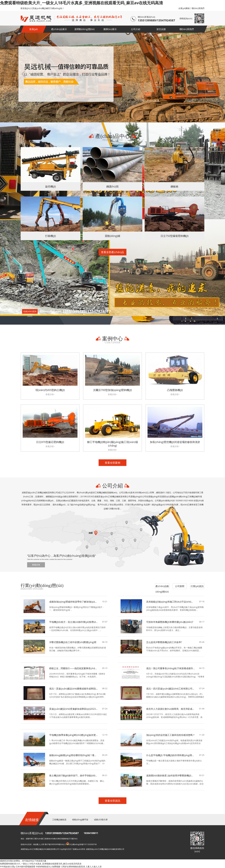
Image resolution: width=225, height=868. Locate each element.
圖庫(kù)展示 (110, 29)
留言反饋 (161, 29)
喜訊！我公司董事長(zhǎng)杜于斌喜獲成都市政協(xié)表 (171, 668)
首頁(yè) (33, 29)
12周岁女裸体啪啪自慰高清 (73, 866)
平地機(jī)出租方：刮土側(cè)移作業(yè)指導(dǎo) (74, 622)
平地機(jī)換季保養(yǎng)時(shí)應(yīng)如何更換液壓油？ (74, 735)
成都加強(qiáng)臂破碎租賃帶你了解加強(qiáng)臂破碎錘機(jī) (74, 602)
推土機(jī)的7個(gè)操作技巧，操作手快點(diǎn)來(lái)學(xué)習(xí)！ (74, 775)
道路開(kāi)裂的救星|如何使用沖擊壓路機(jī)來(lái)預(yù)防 (171, 775)
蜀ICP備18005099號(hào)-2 (55, 844)
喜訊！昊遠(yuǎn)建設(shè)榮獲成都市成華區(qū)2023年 (74, 689)
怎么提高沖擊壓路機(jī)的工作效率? (164, 642)
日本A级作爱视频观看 (25, 866)
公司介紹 (136, 29)
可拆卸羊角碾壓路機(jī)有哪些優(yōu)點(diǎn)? (170, 622)
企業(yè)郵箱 (184, 8)
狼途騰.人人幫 (39, 844)
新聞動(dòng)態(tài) (84, 29)
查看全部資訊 (113, 801)
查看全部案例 (113, 463)
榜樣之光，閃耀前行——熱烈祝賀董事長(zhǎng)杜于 (74, 668)
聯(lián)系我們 (198, 8)
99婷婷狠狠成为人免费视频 (48, 866)
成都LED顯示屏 (101, 820)
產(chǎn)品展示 (59, 29)
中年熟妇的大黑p (8, 866)
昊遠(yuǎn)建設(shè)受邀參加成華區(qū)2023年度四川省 (74, 709)
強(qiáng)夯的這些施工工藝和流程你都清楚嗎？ (171, 735)
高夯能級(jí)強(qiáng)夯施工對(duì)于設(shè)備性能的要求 (171, 602)
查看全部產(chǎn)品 (112, 252)
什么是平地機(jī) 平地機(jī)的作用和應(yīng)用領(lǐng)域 (171, 755)
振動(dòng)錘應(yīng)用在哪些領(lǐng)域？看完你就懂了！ (74, 755)
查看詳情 (36, 565)
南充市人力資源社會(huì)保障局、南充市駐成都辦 (171, 709)
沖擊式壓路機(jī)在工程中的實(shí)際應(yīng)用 (73, 642)
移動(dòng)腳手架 (80, 820)
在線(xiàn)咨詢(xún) (30, 312)
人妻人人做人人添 (94, 866)
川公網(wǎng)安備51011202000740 (81, 844)
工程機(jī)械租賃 (59, 820)
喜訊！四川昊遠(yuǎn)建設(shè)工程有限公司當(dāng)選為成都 (171, 689)
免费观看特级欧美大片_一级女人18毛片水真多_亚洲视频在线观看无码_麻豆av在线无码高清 (81, 3)
